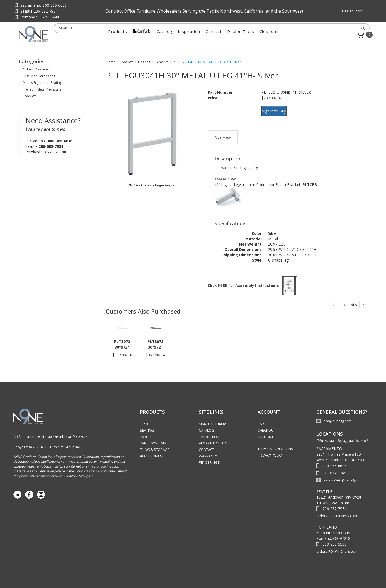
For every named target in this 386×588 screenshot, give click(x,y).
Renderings (209, 458)
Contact (214, 35)
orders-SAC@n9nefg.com (343, 475)
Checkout (266, 425)
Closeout (269, 35)
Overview (223, 132)
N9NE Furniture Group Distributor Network (51, 431)
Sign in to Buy (277, 110)
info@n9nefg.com (337, 416)
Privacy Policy (270, 450)
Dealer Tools (241, 35)
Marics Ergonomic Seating (42, 83)
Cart (262, 419)
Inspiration (189, 35)
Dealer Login (352, 11)
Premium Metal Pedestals (42, 89)
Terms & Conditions (275, 444)
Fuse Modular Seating (39, 76)
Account (266, 432)
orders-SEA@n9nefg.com (337, 511)
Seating (147, 425)
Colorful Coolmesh (37, 69)
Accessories (151, 451)
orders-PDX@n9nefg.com (337, 546)
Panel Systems (153, 438)
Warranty (208, 451)
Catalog (164, 35)
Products (118, 35)
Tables (146, 432)
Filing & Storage (155, 445)
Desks (145, 419)
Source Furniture (45, 34)
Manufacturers (213, 419)
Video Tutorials (213, 438)
